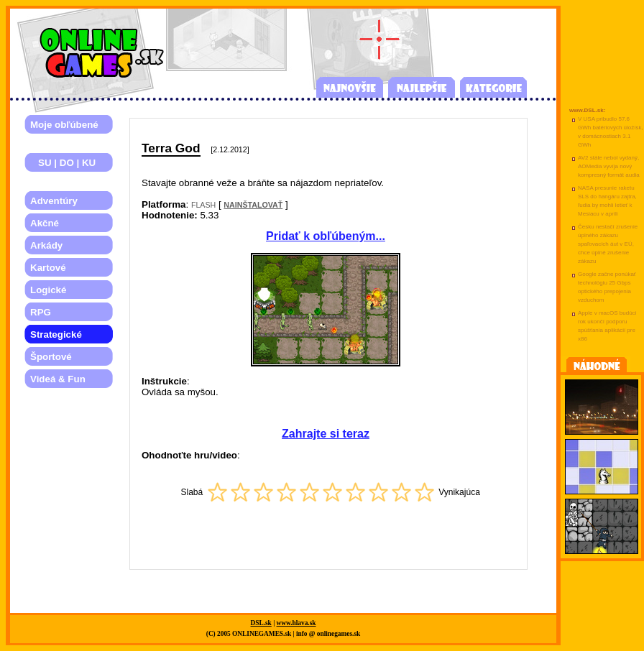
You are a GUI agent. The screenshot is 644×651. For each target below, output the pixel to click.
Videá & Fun (58, 379)
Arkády (46, 245)
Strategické (56, 334)
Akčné (45, 223)
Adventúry (54, 201)
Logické (48, 290)
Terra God (171, 148)
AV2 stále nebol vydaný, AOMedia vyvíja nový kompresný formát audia (609, 166)
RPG (41, 312)
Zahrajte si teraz (326, 434)
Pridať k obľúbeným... (326, 236)
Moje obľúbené (64, 125)
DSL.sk (261, 623)
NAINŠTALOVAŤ (253, 205)
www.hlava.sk (296, 623)
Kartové (48, 268)
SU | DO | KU (63, 163)
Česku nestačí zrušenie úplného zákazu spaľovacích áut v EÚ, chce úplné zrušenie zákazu (608, 244)
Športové (51, 357)
